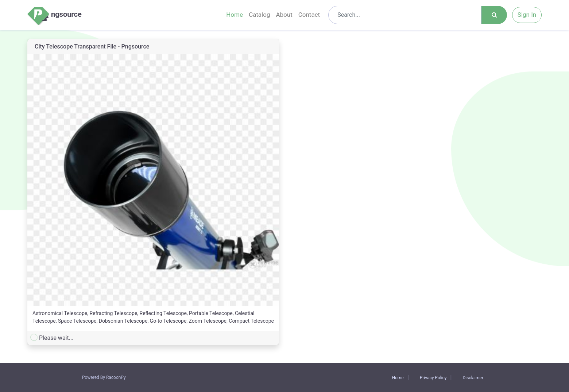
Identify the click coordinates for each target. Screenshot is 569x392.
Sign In (527, 15)
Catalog (260, 15)
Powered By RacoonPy (104, 377)
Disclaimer (473, 378)
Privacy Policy (433, 378)
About (284, 15)
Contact (309, 15)
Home (235, 15)
